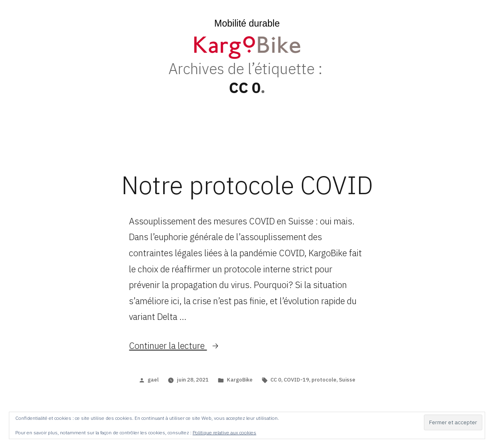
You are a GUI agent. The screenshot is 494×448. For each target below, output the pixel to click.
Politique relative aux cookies (224, 432)
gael (153, 380)
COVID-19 (296, 380)
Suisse (347, 380)
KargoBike (240, 380)
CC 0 (276, 380)
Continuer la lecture (174, 345)
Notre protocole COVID (247, 185)
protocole (324, 380)
